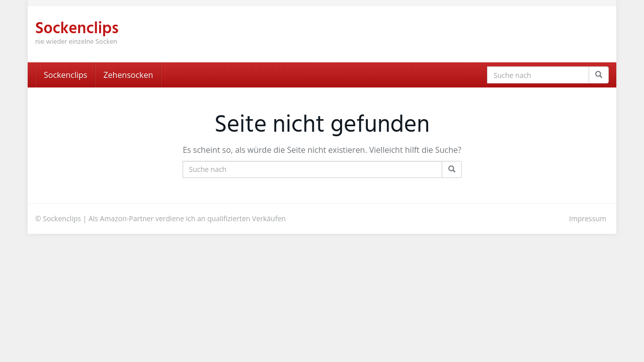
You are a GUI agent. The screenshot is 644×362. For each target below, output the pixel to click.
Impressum (588, 218)
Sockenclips (65, 75)
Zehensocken (128, 75)
